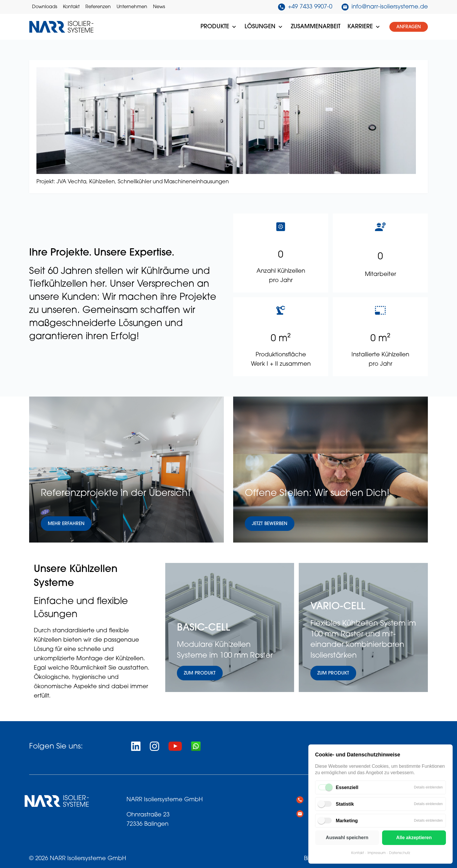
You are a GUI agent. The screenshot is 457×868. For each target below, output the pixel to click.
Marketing (347, 821)
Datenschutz (400, 853)
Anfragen (409, 27)
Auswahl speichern (347, 838)
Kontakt (358, 853)
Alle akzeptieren (414, 838)
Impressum (377, 853)
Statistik (345, 804)
